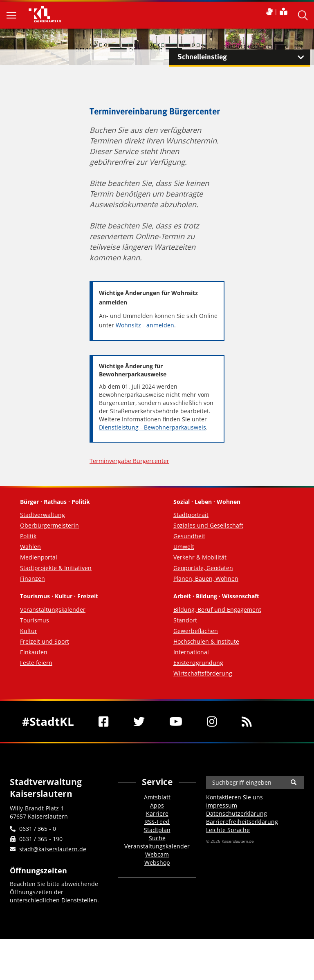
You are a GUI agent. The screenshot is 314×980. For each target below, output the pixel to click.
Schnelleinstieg (244, 57)
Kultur (29, 631)
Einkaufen (34, 652)
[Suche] (293, 783)
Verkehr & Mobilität (200, 557)
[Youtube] (176, 721)
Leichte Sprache (228, 830)
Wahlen (30, 547)
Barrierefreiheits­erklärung (242, 822)
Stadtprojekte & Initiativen (56, 568)
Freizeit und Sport (45, 641)
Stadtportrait (191, 515)
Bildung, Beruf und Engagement (217, 610)
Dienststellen (79, 900)
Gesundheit (189, 536)
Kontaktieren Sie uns (234, 797)
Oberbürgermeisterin (49, 525)
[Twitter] (139, 721)
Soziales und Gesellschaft (208, 525)
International (191, 652)
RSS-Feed (157, 822)
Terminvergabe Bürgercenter (129, 461)
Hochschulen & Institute (206, 641)
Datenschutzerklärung (237, 813)
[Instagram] (212, 721)
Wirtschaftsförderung (203, 673)
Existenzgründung (198, 663)
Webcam (157, 854)
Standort (185, 620)
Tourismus (35, 620)
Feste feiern (36, 663)
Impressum (222, 805)
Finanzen (33, 578)
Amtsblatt (157, 797)
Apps (157, 805)
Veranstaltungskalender (53, 610)
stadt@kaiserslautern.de (53, 849)
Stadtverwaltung (43, 515)
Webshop (157, 863)
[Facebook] (104, 721)
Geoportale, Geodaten (203, 568)
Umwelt (184, 547)
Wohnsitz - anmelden (145, 325)
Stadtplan (157, 830)
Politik (28, 536)
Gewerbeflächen (196, 631)
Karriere (157, 813)
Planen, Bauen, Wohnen (206, 578)
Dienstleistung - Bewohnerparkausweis (153, 427)
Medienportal (39, 557)
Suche (157, 838)
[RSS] (247, 721)
